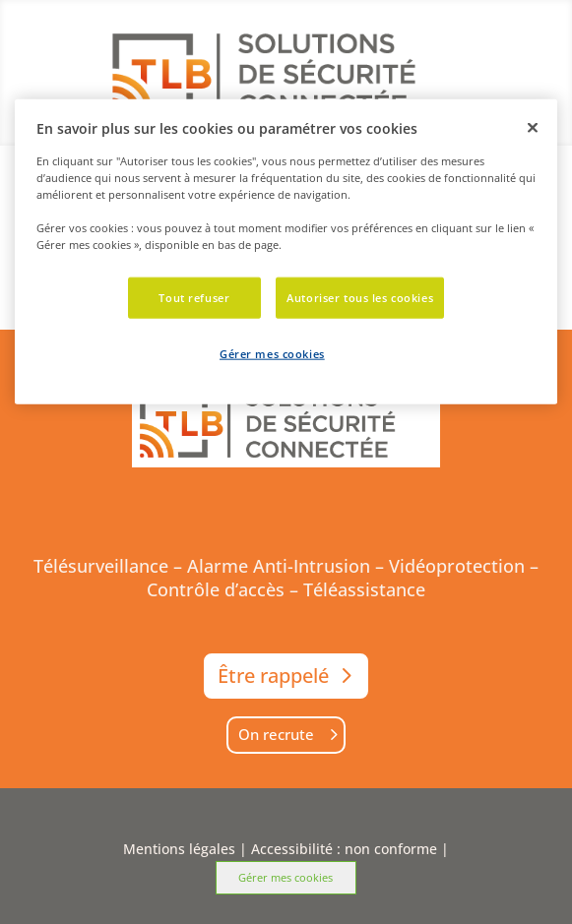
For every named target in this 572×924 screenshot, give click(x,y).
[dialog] (286, 252)
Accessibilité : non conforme (344, 849)
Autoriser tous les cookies (360, 298)
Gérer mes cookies (286, 877)
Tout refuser (194, 298)
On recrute (276, 734)
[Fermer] (533, 128)
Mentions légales (179, 849)
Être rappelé (273, 676)
